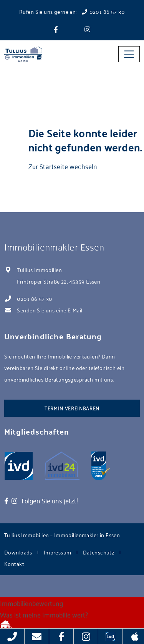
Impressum (58, 552)
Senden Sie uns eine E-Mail (50, 310)
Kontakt (14, 563)
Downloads (18, 552)
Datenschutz (99, 552)
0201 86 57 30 (35, 298)
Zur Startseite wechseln (63, 166)
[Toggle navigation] (129, 54)
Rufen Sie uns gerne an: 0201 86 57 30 (72, 11)
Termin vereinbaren (72, 408)
